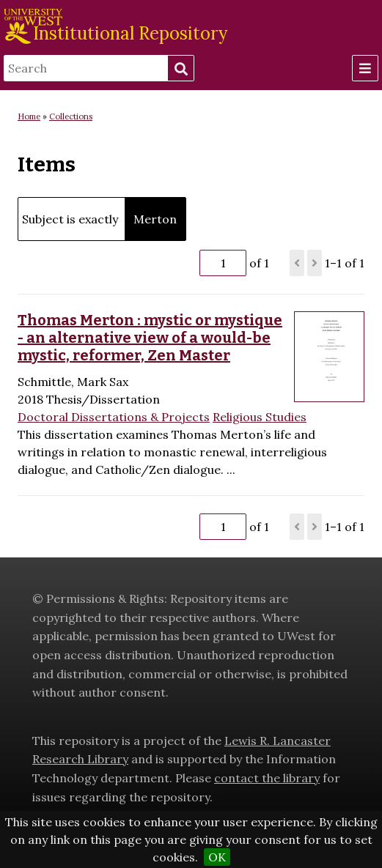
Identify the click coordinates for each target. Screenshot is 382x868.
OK (217, 857)
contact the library (267, 778)
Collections (71, 116)
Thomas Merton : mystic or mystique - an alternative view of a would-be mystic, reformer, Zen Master (150, 338)
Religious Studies (260, 417)
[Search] (86, 68)
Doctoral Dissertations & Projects (114, 417)
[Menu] (365, 68)
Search (180, 69)
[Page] (223, 263)
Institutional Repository (130, 34)
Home (29, 116)
